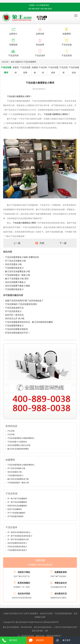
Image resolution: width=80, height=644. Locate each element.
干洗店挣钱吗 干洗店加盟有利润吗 (21, 304)
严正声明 (11, 431)
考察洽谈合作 (61, 583)
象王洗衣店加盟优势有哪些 (18, 449)
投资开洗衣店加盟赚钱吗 (17, 506)
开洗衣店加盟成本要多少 (17, 547)
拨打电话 (13, 640)
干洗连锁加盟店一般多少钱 (17, 275)
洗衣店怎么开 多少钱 (15, 318)
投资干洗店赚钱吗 (15, 509)
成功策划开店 (61, 594)
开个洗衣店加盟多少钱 (15, 261)
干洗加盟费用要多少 (14, 326)
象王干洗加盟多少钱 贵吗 (17, 279)
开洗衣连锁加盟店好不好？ (17, 333)
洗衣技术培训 (24, 594)
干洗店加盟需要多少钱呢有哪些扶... (21, 438)
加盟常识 (19, 62)
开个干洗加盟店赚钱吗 (16, 513)
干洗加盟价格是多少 (14, 268)
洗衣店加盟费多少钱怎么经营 (19, 445)
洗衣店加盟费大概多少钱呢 (17, 286)
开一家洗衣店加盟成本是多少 (19, 532)
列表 (42, 243)
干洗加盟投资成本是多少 (17, 550)
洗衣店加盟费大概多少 (15, 282)
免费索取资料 (61, 572)
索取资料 (40, 640)
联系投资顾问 (24, 583)
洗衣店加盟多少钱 (13, 264)
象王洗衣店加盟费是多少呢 (17, 271)
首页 (13, 62)
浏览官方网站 (24, 572)
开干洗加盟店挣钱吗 (15, 516)
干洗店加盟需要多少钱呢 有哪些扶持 (22, 257)
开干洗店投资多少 (13, 311)
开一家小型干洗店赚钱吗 (17, 499)
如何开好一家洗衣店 (14, 315)
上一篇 (17, 243)
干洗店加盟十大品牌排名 (17, 442)
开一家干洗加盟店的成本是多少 (20, 536)
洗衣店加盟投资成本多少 (17, 543)
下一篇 (63, 243)
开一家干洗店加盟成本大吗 (18, 539)
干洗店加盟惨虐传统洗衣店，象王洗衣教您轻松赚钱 (29, 322)
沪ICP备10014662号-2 (68, 622)
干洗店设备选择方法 (14, 308)
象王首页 (67, 640)
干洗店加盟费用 (30, 62)
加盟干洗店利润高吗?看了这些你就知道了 (24, 301)
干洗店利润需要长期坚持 (16, 329)
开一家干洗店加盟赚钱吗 (17, 502)
